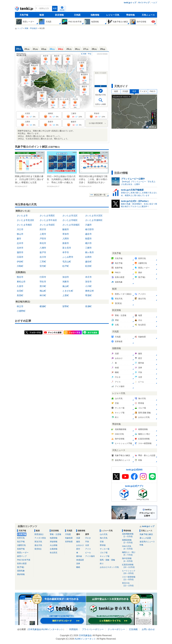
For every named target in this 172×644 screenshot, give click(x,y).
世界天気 (21, 538)
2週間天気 (21, 545)
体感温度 (80, 560)
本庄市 (46, 60)
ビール (88, 553)
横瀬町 (43, 306)
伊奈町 (20, 262)
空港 (102, 542)
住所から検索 (101, 104)
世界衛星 (69, 542)
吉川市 (43, 257)
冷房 (87, 545)
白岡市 (88, 257)
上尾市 (68, 60)
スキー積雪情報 (130, 578)
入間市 (66, 239)
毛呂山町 (67, 262)
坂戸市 (43, 252)
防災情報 (59, 15)
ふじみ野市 (68, 257)
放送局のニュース (147, 542)
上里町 (66, 295)
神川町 (43, 295)
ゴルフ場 (104, 553)
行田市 (43, 277)
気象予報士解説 (146, 534)
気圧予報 (21, 542)
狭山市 (20, 234)
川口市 (75, 103)
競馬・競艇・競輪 (107, 560)
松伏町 (88, 266)
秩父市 (26, 81)
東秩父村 (90, 291)
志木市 (20, 243)
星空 (78, 549)
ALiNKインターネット (52, 629)
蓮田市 (20, 252)
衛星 (116, 91)
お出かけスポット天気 (109, 567)
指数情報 (95, 15)
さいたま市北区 (70, 216)
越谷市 (84, 90)
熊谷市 (57, 60)
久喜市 (82, 67)
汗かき (88, 538)
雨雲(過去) (39, 534)
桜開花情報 (130, 541)
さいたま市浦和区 (94, 220)
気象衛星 (69, 538)
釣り (102, 563)
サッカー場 (105, 549)
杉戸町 (66, 266)
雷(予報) (21, 567)
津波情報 (54, 542)
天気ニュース (148, 15)
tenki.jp (24, 9)
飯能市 (66, 229)
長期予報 (21, 549)
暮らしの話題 (145, 538)
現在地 (62, 10)
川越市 (42, 97)
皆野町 (66, 306)
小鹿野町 (21, 311)
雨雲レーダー (23, 553)
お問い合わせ (148, 629)
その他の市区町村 (96, 123)
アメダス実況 (40, 538)
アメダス (143, 91)
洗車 (78, 563)
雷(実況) (38, 549)
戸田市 (43, 239)
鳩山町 (43, 291)
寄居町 (88, 295)
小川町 (88, 286)
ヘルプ (154, 3)
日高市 (20, 257)
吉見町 (20, 291)
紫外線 (79, 556)
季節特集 (130, 15)
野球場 (103, 545)
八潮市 (43, 248)
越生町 (88, 262)
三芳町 (43, 262)
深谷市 (88, 282)
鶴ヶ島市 (90, 252)
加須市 (66, 277)
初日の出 (130, 584)
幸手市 (66, 252)
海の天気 (104, 538)
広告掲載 (133, 629)
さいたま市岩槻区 (71, 225)
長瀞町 (88, 306)
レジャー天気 (113, 15)
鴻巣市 (66, 282)
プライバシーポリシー (93, 629)
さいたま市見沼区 (26, 220)
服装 (78, 542)
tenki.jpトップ (130, 3)
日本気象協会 (35, 629)
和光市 (43, 243)
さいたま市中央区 (48, 220)
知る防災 (54, 553)
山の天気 (104, 534)
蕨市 (19, 239)
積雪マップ (22, 556)
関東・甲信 (87, 54)
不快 (87, 542)
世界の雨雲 (22, 563)
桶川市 (88, 243)
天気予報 (24, 15)
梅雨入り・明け (130, 554)
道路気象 (21, 571)
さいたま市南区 (24, 225)
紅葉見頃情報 (130, 566)
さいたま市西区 (47, 216)
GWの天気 (130, 548)
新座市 (66, 243)
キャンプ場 (105, 556)
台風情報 (54, 549)
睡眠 (78, 567)
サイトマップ (144, 3)
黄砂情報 (21, 574)
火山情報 (54, 545)
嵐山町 (66, 286)
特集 (141, 545)
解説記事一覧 (100, 195)
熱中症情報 (130, 560)
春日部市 (84, 79)
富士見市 (67, 248)
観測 (42, 15)
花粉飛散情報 (130, 535)
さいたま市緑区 (47, 225)
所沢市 (53, 103)
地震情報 (54, 538)
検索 (55, 8)
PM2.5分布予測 (24, 560)
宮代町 (43, 266)
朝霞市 (88, 239)
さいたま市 (64, 103)
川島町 (20, 266)
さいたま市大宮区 (94, 216)
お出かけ (80, 545)
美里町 (20, 295)
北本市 (20, 248)
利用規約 (74, 629)
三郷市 (88, 248)
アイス (88, 549)
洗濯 (78, 538)
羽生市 (43, 282)
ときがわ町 (68, 291)
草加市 (66, 234)
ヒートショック (130, 572)
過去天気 (38, 545)
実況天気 (38, 542)
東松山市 (34, 69)
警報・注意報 (55, 534)
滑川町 (43, 286)
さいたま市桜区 (70, 220)
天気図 (77, 15)
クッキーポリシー (116, 629)
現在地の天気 (101, 95)
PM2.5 (152, 91)
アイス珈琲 (90, 556)
